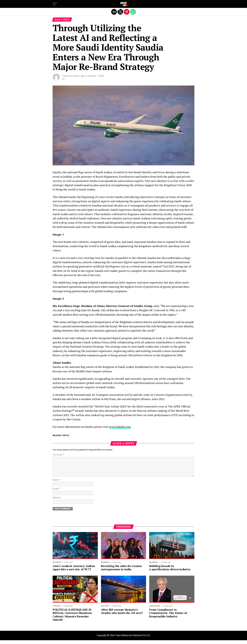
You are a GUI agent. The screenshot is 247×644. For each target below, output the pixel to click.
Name (56, 484)
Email (56, 493)
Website (57, 502)
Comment (58, 455)
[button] (55, 4)
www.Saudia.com (120, 427)
